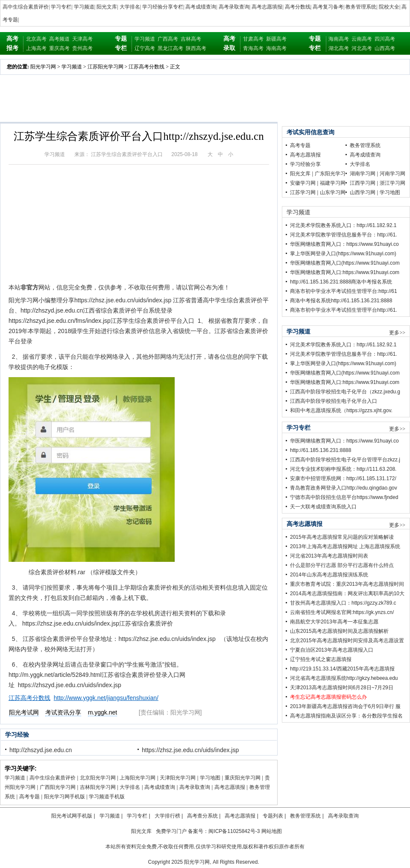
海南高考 (276, 48)
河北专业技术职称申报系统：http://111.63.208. (343, 469)
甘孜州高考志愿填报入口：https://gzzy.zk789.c (343, 603)
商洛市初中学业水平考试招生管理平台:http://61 (344, 291)
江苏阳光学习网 (105, 67)
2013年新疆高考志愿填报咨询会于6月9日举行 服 (345, 706)
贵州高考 (82, 48)
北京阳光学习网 (98, 778)
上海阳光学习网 (138, 778)
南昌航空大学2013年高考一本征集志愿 (334, 622)
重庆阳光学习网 (243, 778)
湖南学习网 (363, 174)
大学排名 (130, 7)
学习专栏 (61, 7)
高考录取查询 (234, 7)
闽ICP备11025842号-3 (234, 831)
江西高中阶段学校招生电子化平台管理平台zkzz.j (345, 460)
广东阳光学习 (330, 174)
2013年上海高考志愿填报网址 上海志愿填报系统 (345, 546)
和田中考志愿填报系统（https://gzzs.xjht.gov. (341, 410)
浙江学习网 (392, 183)
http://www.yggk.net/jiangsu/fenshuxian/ (106, 698)
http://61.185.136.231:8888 (321, 450)
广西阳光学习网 (58, 787)
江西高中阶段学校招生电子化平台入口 (334, 401)
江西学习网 (363, 183)
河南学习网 (392, 174)
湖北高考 (339, 48)
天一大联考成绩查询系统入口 (323, 507)
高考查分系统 (202, 816)
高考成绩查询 (201, 7)
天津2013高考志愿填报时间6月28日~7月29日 (342, 688)
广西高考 (168, 39)
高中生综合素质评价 (26, 7)
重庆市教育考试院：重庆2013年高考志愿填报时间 (347, 584)
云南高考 (362, 39)
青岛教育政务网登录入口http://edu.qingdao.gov (344, 488)
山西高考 (385, 48)
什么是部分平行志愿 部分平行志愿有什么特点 (342, 565)
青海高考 (253, 48)
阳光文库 (107, 7)
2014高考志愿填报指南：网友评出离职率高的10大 (347, 593)
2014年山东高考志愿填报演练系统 (329, 575)
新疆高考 (276, 39)
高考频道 (59, 39)
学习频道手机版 (107, 797)
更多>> (397, 333)
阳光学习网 (43, 67)
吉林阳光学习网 (98, 787)
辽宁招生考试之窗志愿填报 (321, 659)
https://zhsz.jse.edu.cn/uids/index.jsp (190, 750)
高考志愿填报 (267, 7)
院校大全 (389, 7)
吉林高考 (191, 39)
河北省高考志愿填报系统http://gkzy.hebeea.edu (344, 678)
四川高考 (385, 39)
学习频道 (84, 7)
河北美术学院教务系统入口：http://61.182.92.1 (343, 225)
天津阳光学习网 (178, 778)
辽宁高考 (145, 48)
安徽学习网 (303, 183)
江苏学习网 (303, 192)
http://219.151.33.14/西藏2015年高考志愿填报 (342, 669)
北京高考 (36, 39)
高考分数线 (298, 7)
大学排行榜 (167, 816)
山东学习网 (333, 192)
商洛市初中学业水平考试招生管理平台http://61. (344, 310)
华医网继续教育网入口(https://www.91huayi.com (345, 263)
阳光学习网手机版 (64, 797)
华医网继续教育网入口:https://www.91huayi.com (345, 272)
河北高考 (362, 48)
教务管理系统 (361, 7)
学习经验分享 (305, 164)
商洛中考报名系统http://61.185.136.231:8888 (341, 301)
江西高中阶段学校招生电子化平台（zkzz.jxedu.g (345, 392)
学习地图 (210, 778)
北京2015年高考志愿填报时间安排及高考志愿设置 (347, 641)
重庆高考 (59, 48)
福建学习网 (333, 183)
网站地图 (272, 831)
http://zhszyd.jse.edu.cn (41, 750)
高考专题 (29, 797)
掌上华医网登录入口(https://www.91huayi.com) (343, 254)
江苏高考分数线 (146, 67)
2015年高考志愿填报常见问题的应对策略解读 (342, 537)
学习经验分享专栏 (163, 7)
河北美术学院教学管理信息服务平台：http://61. (344, 235)
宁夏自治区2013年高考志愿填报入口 (332, 650)
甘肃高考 (253, 39)
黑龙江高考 (170, 48)
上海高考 (36, 48)
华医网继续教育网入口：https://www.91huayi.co (344, 244)
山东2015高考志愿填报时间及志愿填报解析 (339, 631)
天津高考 (82, 39)
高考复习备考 (328, 7)
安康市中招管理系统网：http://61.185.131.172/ (343, 478)
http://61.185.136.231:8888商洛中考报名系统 (341, 282)
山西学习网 (363, 192)
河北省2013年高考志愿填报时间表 (329, 556)
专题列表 (273, 816)
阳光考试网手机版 (72, 816)
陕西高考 (196, 48)
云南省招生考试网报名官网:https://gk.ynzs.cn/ (342, 612)
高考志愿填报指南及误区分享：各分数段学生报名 (346, 716)
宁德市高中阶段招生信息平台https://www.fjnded (344, 497)
